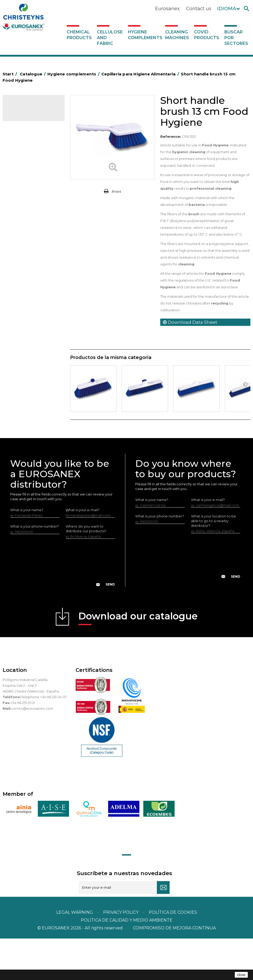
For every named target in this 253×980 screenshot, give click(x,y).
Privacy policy (121, 954)
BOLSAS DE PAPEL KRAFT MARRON (33, 205)
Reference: (171, 136)
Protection (22, 337)
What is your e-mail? (208, 541)
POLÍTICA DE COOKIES (173, 954)
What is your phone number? (35, 568)
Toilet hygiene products (33, 305)
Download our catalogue (138, 659)
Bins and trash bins (28, 233)
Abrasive (20, 153)
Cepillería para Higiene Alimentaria (31, 277)
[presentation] (63, 608)
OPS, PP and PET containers (26, 253)
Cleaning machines (177, 35)
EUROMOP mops (27, 321)
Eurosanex (167, 9)
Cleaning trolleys (27, 225)
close (241, 975)
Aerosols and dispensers (33, 161)
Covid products (207, 35)
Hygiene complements (145, 35)
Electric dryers (25, 354)
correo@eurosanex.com (32, 750)
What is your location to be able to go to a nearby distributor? (214, 562)
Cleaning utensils (27, 362)
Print (116, 192)
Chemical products (79, 35)
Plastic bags (23, 193)
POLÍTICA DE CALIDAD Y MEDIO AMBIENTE (127, 962)
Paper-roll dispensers (31, 329)
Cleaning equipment (30, 241)
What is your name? (27, 551)
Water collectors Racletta (34, 345)
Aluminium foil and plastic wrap (33, 173)
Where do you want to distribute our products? (86, 570)
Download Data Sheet (190, 322)
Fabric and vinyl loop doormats (29, 293)
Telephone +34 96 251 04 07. (44, 738)
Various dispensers (28, 386)
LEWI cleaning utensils (31, 370)
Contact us (199, 9)
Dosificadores (24, 378)
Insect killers (23, 313)
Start (11, 74)
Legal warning (75, 954)
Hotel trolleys (24, 217)
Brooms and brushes (30, 265)
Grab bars (21, 185)
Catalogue (29, 110)
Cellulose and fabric (110, 38)
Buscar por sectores (236, 38)
